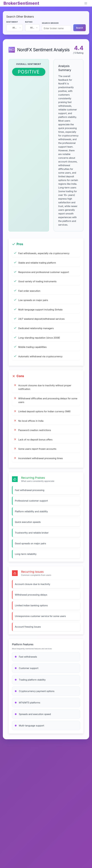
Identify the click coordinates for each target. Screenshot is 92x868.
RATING (29, 22)
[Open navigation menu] (86, 3)
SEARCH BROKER (50, 23)
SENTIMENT (12, 22)
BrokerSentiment (21, 3)
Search (80, 28)
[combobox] (15, 28)
